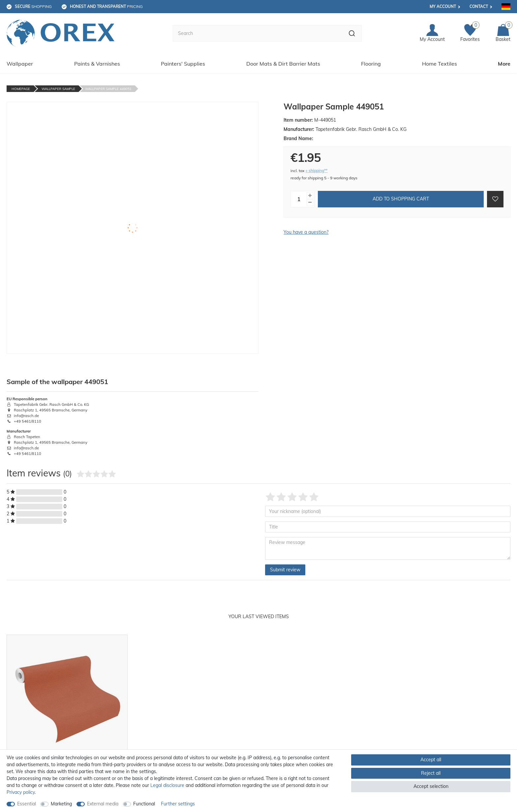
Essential (27, 804)
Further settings (178, 804)
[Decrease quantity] (310, 203)
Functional (144, 804)
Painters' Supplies (183, 64)
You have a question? (306, 232)
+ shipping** (316, 171)
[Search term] (258, 33)
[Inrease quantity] (310, 196)
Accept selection (431, 786)
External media (103, 804)
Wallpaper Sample (58, 89)
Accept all (431, 760)
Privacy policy (21, 792)
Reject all (431, 773)
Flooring (371, 64)
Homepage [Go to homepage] (21, 89)
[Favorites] (470, 33)
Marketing (61, 804)
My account (443, 6)
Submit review (285, 570)
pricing (106, 6)
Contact (479, 6)
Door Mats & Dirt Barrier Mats (283, 64)
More (504, 64)
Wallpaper (20, 64)
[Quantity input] (299, 199)
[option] (67, 717)
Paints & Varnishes (97, 64)
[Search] (352, 33)
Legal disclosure (167, 785)
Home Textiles (440, 64)
